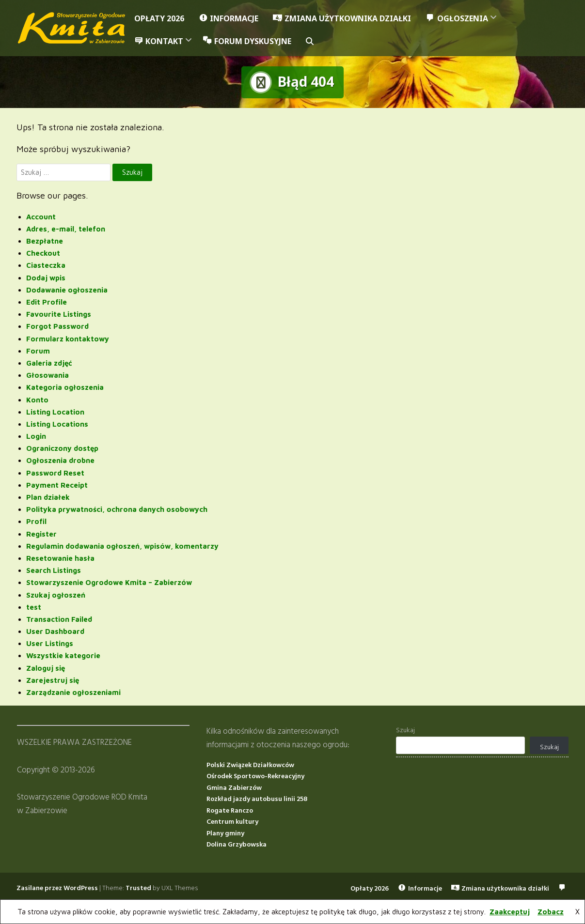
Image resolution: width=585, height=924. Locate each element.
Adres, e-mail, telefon (66, 229)
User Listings (50, 643)
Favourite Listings (59, 314)
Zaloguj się (46, 668)
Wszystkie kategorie (63, 655)
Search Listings (54, 570)
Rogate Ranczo (230, 810)
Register (41, 533)
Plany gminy (225, 833)
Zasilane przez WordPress (57, 888)
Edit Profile (47, 302)
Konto (37, 399)
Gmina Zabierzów (234, 788)
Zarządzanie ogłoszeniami (73, 692)
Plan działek (48, 497)
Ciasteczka (46, 265)
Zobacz (551, 912)
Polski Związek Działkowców (250, 765)
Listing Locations (57, 424)
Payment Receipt (57, 485)
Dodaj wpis (46, 277)
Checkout (43, 253)
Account (41, 216)
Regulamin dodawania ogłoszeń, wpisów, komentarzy (122, 546)
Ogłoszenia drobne (60, 460)
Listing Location (55, 411)
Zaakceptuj (510, 912)
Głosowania (47, 375)
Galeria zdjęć (49, 363)
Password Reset (55, 472)
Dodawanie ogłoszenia (67, 290)
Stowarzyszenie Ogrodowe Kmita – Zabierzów (109, 582)
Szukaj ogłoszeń (56, 594)
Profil (36, 521)
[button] (310, 41)
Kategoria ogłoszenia (65, 387)
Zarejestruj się (53, 680)
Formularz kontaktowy (68, 338)
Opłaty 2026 (159, 18)
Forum (38, 350)
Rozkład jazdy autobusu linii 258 (257, 799)
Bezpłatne (45, 241)
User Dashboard (55, 631)
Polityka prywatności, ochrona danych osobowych (117, 509)
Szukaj (405, 731)
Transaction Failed (59, 619)
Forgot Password (57, 326)
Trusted (138, 888)
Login (36, 436)
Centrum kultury (232, 822)
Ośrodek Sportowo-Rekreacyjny (255, 777)
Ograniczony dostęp (62, 448)
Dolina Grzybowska (237, 845)
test (34, 607)
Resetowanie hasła (60, 558)
